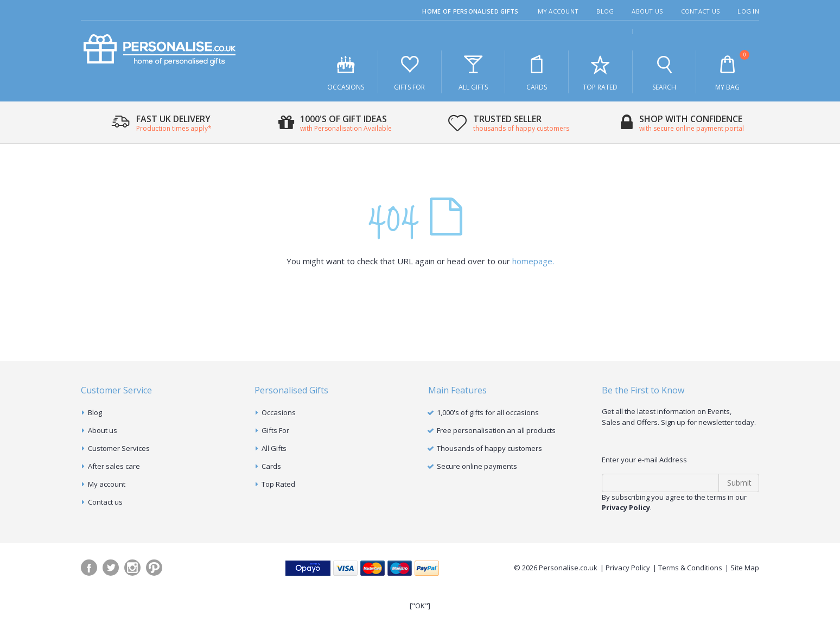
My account (107, 484)
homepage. (533, 261)
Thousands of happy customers (489, 448)
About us (103, 430)
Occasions (346, 72)
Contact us (105, 502)
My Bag (728, 71)
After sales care (114, 466)
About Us (647, 11)
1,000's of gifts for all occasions (488, 412)
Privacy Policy (628, 568)
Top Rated (600, 72)
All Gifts (473, 72)
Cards (537, 72)
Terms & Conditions (690, 568)
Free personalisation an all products (496, 430)
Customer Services (119, 448)
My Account (558, 11)
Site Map (745, 568)
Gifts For (410, 72)
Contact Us (701, 11)
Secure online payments (477, 466)
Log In (748, 11)
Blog (605, 11)
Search (664, 72)
